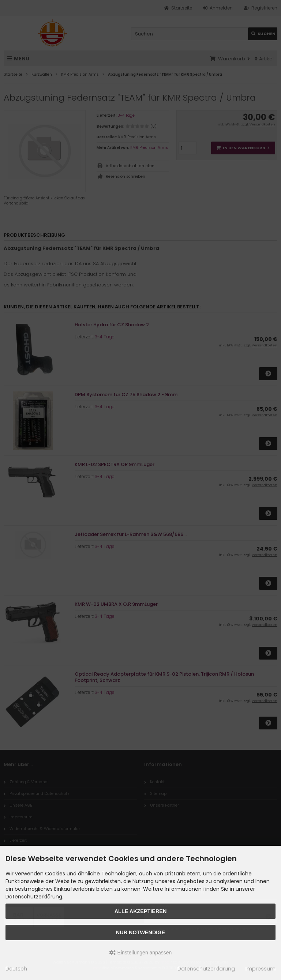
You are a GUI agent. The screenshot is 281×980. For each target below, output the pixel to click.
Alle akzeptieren (141, 911)
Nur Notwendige (140, 932)
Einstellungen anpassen (141, 953)
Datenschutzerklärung (206, 969)
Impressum (261, 969)
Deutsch (16, 969)
